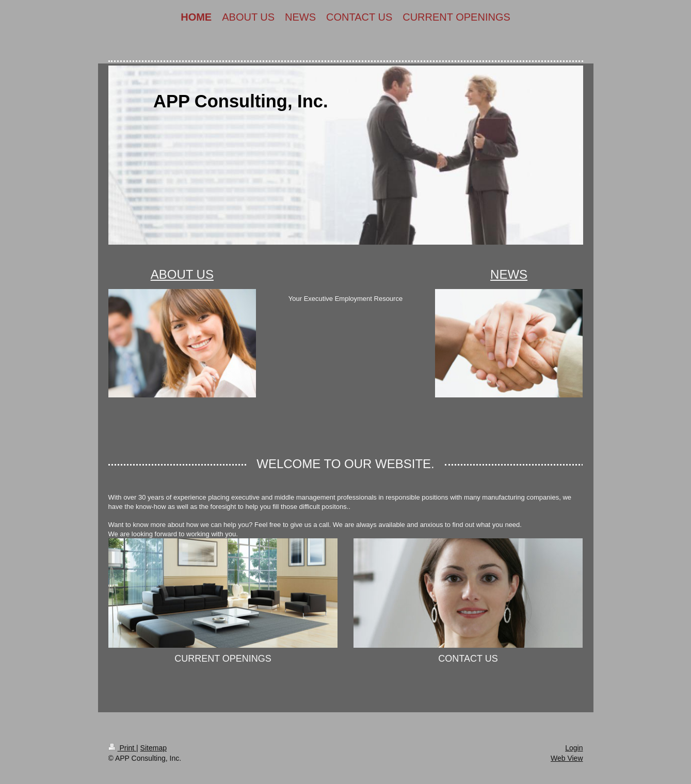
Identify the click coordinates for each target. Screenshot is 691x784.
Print (123, 748)
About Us (182, 274)
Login (574, 748)
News (509, 274)
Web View (567, 758)
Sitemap (154, 748)
